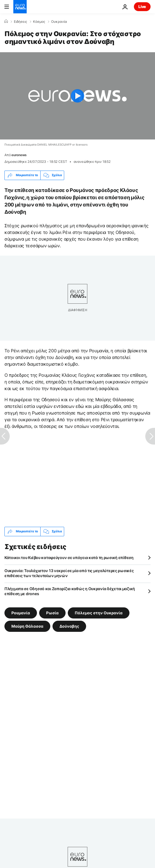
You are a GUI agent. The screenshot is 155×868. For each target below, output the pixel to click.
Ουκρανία (59, 22)
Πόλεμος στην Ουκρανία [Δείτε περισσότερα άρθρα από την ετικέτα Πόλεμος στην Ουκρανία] (99, 613)
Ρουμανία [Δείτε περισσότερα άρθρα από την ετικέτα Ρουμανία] (21, 613)
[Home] (6, 21)
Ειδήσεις (20, 22)
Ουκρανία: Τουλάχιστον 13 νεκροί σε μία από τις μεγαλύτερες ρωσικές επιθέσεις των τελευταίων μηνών (69, 573)
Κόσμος (39, 22)
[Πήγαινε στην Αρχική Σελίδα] (20, 7)
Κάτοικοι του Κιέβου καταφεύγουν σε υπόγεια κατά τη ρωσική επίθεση (69, 558)
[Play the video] (77, 96)
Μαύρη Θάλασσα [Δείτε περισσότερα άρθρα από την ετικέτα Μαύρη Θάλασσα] (27, 626)
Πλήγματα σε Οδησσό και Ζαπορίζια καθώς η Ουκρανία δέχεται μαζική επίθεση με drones (70, 591)
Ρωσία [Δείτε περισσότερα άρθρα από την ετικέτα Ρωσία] (52, 613)
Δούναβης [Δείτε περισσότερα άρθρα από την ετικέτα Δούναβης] (69, 626)
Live (142, 7)
